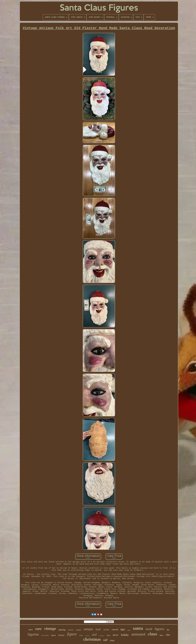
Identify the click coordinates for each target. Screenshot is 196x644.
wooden (78, 630)
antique (88, 629)
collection (102, 636)
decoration (45, 635)
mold (149, 629)
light (123, 630)
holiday (125, 635)
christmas (92, 639)
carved (115, 630)
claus (153, 634)
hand (98, 629)
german (87, 636)
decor (116, 635)
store (31, 630)
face (109, 635)
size (168, 635)
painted (71, 630)
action (106, 629)
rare (39, 629)
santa (138, 628)
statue (81, 635)
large (112, 640)
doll (94, 635)
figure (72, 634)
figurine (33, 634)
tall (105, 640)
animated (138, 634)
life (168, 630)
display (61, 635)
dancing (62, 630)
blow (161, 635)
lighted (53, 635)
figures (159, 629)
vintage (50, 629)
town (129, 630)
